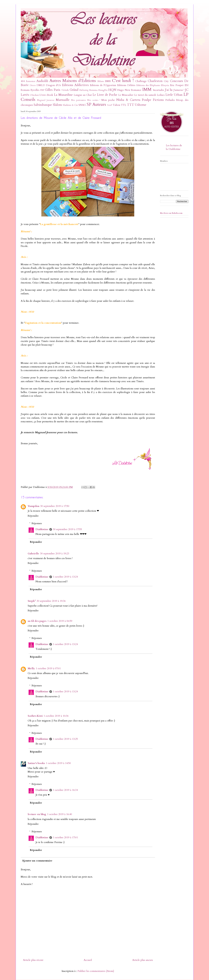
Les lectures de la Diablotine (174, 147)
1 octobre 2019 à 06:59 (60, 621)
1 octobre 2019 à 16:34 (65, 790)
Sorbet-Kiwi (35, 716)
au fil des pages (37, 621)
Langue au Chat (83, 95)
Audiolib (42, 81)
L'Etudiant (34, 95)
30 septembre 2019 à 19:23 (55, 554)
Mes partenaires (79, 100)
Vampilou (34, 506)
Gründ (74, 90)
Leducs (161, 95)
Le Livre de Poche (105, 95)
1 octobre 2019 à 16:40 (60, 814)
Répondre (33, 516)
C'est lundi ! (123, 81)
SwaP (110, 105)
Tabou (116, 105)
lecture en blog (37, 814)
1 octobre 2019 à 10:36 (56, 716)
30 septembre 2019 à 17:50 (55, 506)
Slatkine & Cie (70, 105)
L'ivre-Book (46, 95)
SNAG (82, 105)
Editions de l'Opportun (103, 85)
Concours (176, 81)
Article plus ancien (143, 960)
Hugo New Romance (129, 90)
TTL (124, 105)
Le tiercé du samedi (145, 95)
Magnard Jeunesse (46, 100)
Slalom (57, 105)
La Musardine (63, 95)
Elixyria (165, 85)
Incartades (158, 90)
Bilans (101, 81)
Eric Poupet (177, 85)
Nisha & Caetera (128, 100)
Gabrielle (33, 554)
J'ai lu (169, 90)
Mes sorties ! (94, 100)
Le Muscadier (126, 95)
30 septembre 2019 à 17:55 (67, 529)
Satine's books (36, 763)
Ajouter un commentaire (37, 861)
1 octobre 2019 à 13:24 (65, 577)
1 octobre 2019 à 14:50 (58, 763)
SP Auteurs (96, 104)
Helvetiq (84, 90)
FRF (42, 90)
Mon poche (108, 100)
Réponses (37, 523)
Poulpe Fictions (153, 100)
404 (23, 81)
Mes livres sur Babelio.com (171, 213)
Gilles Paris (53, 90)
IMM (147, 89)
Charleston (155, 81)
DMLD (41, 85)
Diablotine (42, 529)
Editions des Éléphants (148, 85)
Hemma (93, 90)
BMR (108, 81)
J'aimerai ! (179, 90)
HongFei (103, 90)
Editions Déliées (126, 85)
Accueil (88, 960)
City (166, 81)
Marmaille (63, 100)
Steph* (32, 601)
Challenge (141, 81)
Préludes (170, 100)
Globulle (65, 90)
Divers (33, 85)
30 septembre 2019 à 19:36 (51, 601)
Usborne (141, 105)
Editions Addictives (75, 85)
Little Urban (174, 95)
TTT (130, 105)
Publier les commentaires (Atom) (96, 971)
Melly (31, 668)
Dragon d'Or (53, 85)
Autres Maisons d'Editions (73, 81)
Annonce (31, 81)
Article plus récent (33, 960)
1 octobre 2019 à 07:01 (48, 668)
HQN (112, 90)
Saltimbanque (43, 105)
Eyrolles (35, 90)
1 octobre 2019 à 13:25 (65, 739)
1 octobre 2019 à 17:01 (65, 837)
